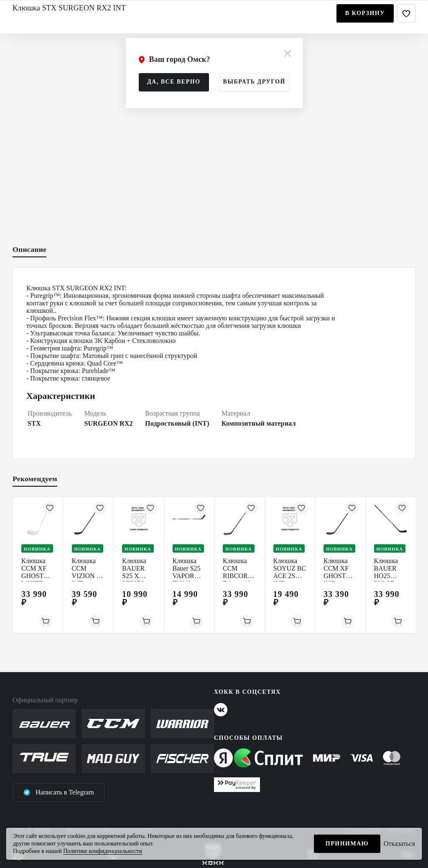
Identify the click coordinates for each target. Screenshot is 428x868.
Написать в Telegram (59, 792)
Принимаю (347, 844)
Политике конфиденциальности (103, 851)
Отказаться (399, 844)
